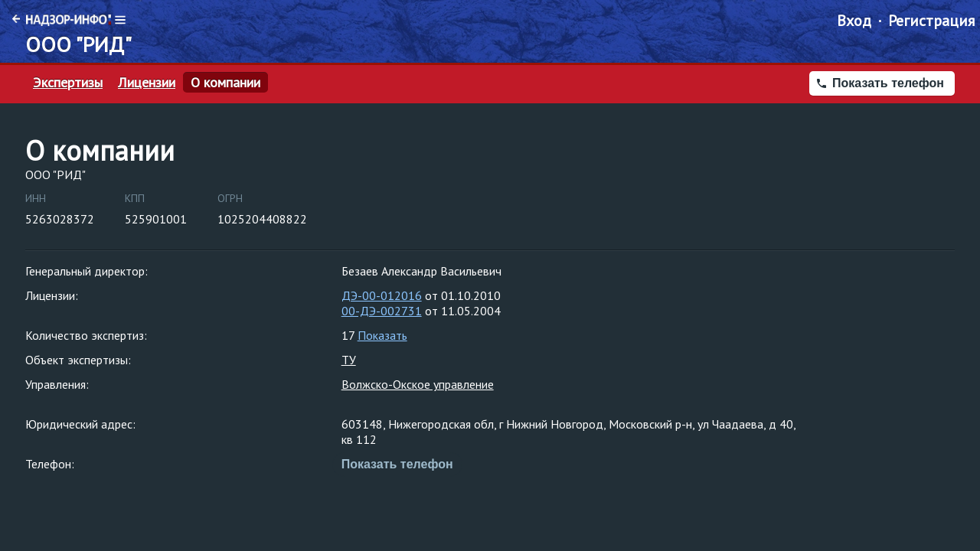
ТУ (349, 360)
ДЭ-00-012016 (382, 295)
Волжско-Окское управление (418, 384)
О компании (225, 83)
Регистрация (931, 21)
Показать (382, 335)
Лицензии (147, 83)
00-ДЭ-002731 (382, 311)
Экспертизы (68, 83)
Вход (854, 21)
